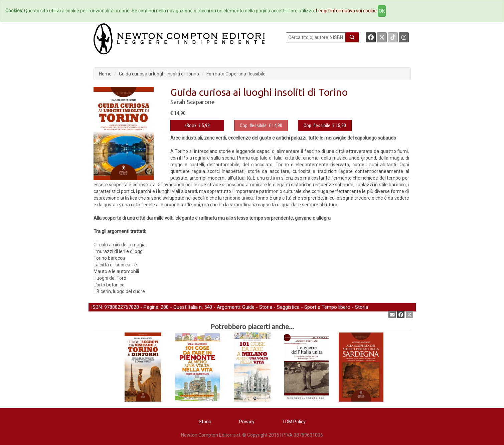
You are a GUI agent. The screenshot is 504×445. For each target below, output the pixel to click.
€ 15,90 (325, 126)
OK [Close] (382, 11)
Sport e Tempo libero (327, 307)
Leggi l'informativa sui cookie (346, 11)
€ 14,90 (261, 126)
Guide (248, 307)
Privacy (247, 422)
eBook (190, 126)
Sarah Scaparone (193, 102)
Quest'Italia (186, 307)
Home (105, 74)
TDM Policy (294, 422)
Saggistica (288, 307)
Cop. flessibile (253, 126)
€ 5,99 (197, 126)
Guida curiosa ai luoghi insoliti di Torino (159, 74)
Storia (266, 307)
